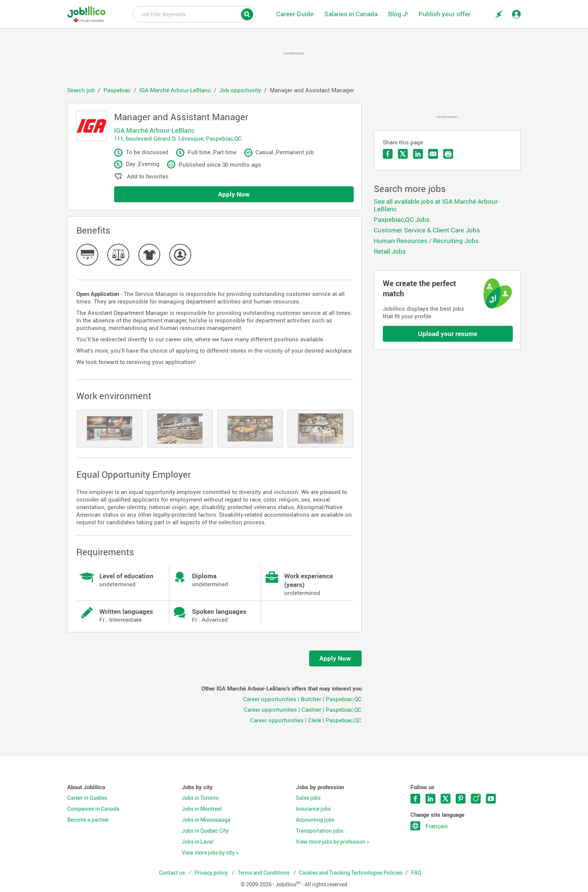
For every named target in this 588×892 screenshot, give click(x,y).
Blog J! (398, 14)
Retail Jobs (390, 251)
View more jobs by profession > (333, 842)
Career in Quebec (87, 798)
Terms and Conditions (264, 873)
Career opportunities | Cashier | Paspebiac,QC (303, 709)
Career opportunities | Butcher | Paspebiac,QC (302, 699)
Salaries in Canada (351, 14)
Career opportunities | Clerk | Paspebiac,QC (306, 720)
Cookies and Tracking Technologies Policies (351, 873)
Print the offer (448, 154)
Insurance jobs (313, 809)
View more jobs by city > (210, 853)
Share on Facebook (388, 154)
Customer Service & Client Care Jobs (427, 230)
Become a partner (88, 820)
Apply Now (234, 194)
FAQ (416, 873)
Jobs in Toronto (200, 798)
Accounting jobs (315, 820)
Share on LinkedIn (418, 154)
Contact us (173, 873)
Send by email (433, 154)
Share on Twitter (403, 154)
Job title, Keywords (194, 14)
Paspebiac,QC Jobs (402, 219)
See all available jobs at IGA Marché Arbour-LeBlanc (437, 205)
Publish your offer (444, 14)
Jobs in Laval (198, 842)
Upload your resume (448, 334)
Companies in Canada (93, 809)
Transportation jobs (320, 831)
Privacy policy (212, 873)
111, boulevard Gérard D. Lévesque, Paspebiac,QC (178, 138)
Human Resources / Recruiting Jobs (426, 241)
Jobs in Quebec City (205, 831)
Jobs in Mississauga (206, 820)
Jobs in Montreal (202, 809)
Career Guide (295, 14)
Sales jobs (308, 798)
